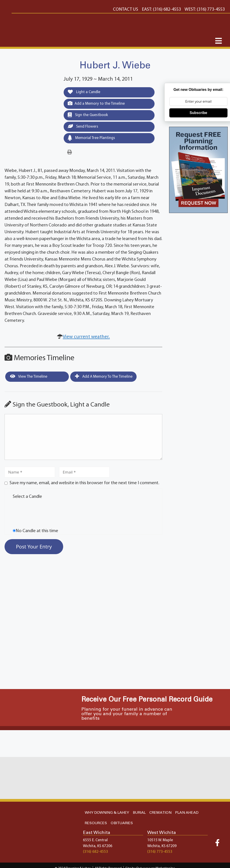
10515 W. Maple (160, 840)
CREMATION (160, 813)
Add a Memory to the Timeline (96, 103)
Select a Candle (27, 497)
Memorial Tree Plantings (91, 138)
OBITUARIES (122, 823)
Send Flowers (83, 126)
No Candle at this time (37, 531)
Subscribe (198, 113)
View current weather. (86, 337)
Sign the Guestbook (88, 115)
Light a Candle (84, 92)
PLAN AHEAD (187, 813)
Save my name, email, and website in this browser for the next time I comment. (84, 483)
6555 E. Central (95, 840)
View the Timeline (29, 376)
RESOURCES (96, 823)
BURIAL (139, 813)
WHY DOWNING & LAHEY (107, 813)
